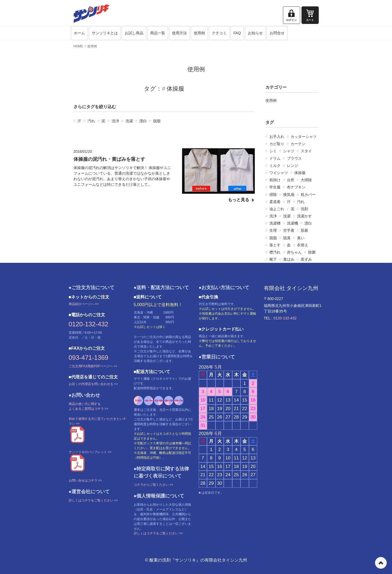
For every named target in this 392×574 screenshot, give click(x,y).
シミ (273, 151)
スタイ (306, 151)
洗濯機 (292, 223)
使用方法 (179, 33)
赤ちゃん (294, 252)
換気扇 (289, 195)
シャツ (289, 151)
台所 (291, 180)
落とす (275, 245)
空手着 (289, 230)
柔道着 (275, 202)
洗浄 (115, 121)
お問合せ (277, 33)
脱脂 (157, 121)
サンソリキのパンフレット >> (90, 452)
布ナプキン (296, 187)
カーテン (298, 144)
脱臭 (287, 238)
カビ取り (277, 144)
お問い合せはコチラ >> (85, 480)
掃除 (273, 195)
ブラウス (294, 158)
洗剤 (304, 209)
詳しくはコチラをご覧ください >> (93, 500)
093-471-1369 (89, 358)
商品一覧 (158, 33)
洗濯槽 (275, 223)
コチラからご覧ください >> (154, 485)
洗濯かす (304, 216)
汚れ (91, 121)
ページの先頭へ (381, 563)
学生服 (275, 187)
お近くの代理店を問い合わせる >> (93, 384)
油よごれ (277, 209)
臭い (301, 238)
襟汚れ (275, 252)
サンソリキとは (105, 33)
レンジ (292, 166)
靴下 (273, 259)
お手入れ (277, 137)
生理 (273, 230)
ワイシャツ (279, 173)
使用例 (199, 33)
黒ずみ (306, 259)
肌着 (304, 230)
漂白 (143, 121)
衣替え (303, 245)
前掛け (275, 180)
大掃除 (306, 180)
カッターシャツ (304, 137)
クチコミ (219, 33)
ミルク (275, 166)
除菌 (312, 252)
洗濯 (129, 121)
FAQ (237, 33)
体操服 (300, 173)
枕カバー (308, 195)
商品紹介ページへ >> (84, 304)
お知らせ (255, 33)
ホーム (79, 33)
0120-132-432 (89, 324)
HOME (78, 46)
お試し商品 (134, 33)
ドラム (275, 158)
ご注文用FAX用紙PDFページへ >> (93, 366)
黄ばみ (289, 259)
